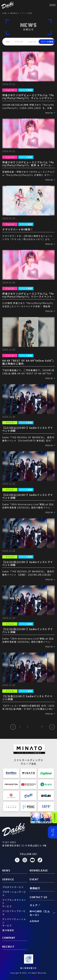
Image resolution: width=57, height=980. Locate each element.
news (13, 13)
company (9, 938)
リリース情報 (47, 42)
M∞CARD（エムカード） (40, 913)
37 (42, 727)
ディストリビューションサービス (14, 922)
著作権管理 (8, 930)
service (8, 879)
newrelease (39, 870)
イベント (19, 42)
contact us (39, 897)
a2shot (35, 921)
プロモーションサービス (14, 893)
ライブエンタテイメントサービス (14, 903)
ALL (8, 42)
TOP (5, 13)
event (34, 879)
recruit (8, 947)
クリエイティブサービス (14, 913)
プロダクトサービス (13, 887)
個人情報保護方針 (28, 968)
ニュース (32, 42)
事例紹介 (35, 888)
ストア (34, 905)
